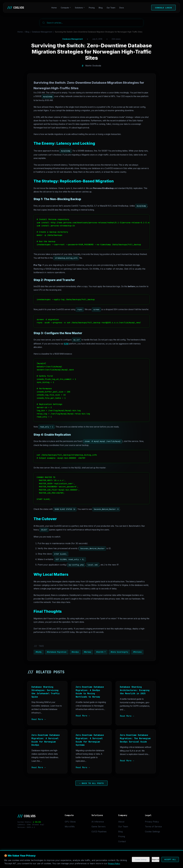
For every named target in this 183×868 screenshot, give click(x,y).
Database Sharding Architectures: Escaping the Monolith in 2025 (135, 690)
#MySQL (39, 652)
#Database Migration (57, 652)
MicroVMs (70, 827)
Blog (101, 8)
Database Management (42, 32)
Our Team (112, 8)
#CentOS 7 (101, 652)
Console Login (163, 8)
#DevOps (75, 652)
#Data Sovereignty (119, 652)
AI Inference (98, 822)
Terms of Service (153, 827)
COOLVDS (16, 8)
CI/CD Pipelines (99, 832)
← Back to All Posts (91, 783)
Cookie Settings (152, 832)
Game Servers (99, 827)
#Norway (88, 652)
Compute (65, 8)
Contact (122, 841)
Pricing (92, 8)
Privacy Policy (152, 822)
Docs (122, 8)
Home (55, 8)
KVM (66, 344)
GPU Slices (70, 822)
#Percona (137, 652)
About (121, 822)
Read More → (39, 719)
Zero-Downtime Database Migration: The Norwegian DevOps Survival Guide (135, 738)
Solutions (80, 8)
